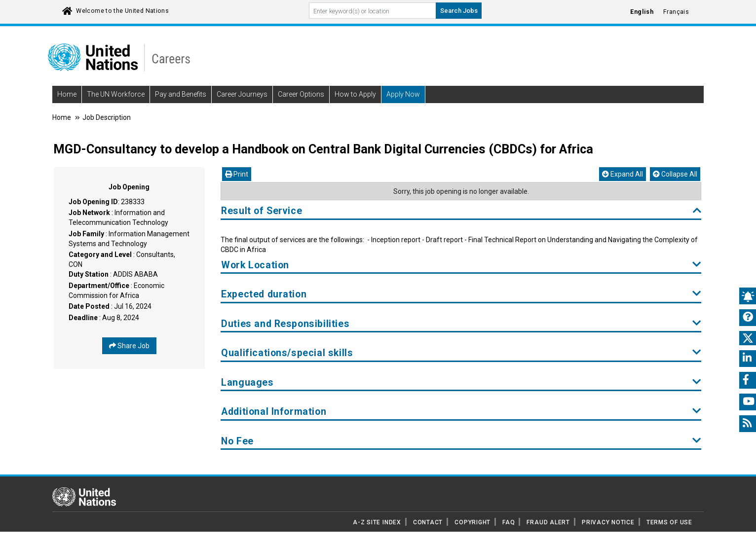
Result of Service (461, 211)
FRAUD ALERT (548, 522)
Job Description (107, 117)
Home (67, 94)
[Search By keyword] (373, 11)
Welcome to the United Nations (122, 11)
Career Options (301, 94)
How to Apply (355, 94)
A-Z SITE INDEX (377, 522)
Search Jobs (459, 11)
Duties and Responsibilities (461, 324)
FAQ (509, 522)
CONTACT (428, 522)
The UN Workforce (116, 94)
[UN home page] (84, 496)
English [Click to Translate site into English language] (642, 12)
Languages (461, 382)
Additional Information (461, 412)
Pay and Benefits (181, 94)
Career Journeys (242, 94)
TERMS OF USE (669, 522)
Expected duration (461, 294)
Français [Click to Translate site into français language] (676, 12)
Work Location (461, 265)
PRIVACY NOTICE (608, 522)
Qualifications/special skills (461, 353)
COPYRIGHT (472, 522)
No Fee (461, 441)
